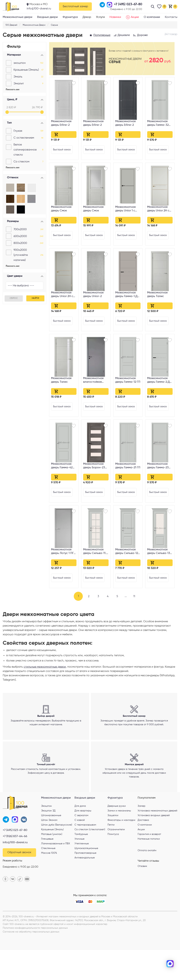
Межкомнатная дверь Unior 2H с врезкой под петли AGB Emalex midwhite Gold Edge (160, 209)
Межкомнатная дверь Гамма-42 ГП (62, 466)
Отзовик (142, 895)
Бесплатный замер (75, 7)
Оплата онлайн (147, 879)
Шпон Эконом (49, 849)
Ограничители (116, 858)
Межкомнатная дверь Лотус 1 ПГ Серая (62, 552)
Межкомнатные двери (17, 17)
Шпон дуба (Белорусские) (57, 854)
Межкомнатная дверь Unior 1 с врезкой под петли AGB (128, 209)
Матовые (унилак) (52, 863)
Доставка (143, 849)
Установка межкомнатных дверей (157, 839)
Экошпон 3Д (48, 839)
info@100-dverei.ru (39, 9)
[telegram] (170, 952)
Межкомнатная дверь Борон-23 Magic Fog (94, 466)
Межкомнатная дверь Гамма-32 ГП (158, 123)
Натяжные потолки (149, 868)
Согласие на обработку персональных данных (31, 962)
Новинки (115, 17)
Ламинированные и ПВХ (56, 872)
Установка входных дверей (154, 844)
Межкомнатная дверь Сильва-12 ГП (127, 552)
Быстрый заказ (62, 150)
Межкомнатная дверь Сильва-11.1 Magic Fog (95, 552)
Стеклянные (48, 877)
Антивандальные (85, 886)
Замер (141, 835)
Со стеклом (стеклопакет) (90, 858)
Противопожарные (85, 882)
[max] (170, 964)
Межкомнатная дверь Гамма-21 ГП (128, 466)
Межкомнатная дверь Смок (61, 209)
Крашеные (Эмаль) (52, 858)
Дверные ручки (117, 835)
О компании (152, 17)
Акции (132, 17)
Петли (111, 854)
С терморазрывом (85, 854)
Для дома (80, 835)
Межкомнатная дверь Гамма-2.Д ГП (158, 380)
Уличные (79, 868)
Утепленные (82, 872)
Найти (35, 298)
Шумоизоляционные (86, 877)
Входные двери (47, 17)
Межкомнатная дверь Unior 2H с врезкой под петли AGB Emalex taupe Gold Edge (64, 295)
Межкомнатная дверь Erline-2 (61, 123)
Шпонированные (51, 844)
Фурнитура (70, 17)
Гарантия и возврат (149, 863)
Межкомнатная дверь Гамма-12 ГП (128, 380)
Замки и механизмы (119, 839)
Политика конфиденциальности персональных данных (35, 958)
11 (137, 596)
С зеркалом (81, 844)
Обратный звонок (19, 883)
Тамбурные (81, 863)
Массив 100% (49, 882)
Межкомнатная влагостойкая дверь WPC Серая (96, 380)
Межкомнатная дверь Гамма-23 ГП (158, 466)
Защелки (113, 844)
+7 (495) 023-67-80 (15, 860)
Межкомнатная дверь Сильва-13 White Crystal (159, 552)
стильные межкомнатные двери (45, 667)
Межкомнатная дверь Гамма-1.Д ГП (126, 295)
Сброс (14, 298)
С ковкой (80, 849)
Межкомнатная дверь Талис (157, 294)
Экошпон (46, 835)
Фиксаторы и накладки (121, 849)
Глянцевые (47, 868)
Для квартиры (83, 839)
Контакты (171, 17)
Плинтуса (113, 863)
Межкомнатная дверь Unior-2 (93, 294)
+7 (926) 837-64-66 (15, 866)
